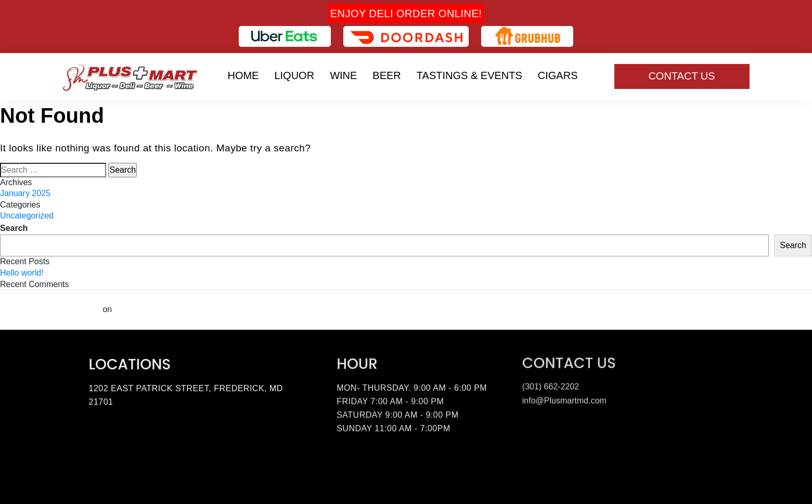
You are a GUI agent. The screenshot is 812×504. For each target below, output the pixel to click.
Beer (386, 75)
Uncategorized (27, 216)
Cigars (558, 75)
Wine (343, 75)
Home (243, 75)
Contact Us (681, 76)
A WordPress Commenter (50, 309)
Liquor (294, 75)
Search (14, 228)
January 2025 (25, 193)
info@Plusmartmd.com (564, 399)
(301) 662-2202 (551, 385)
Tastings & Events (469, 75)
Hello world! (22, 273)
